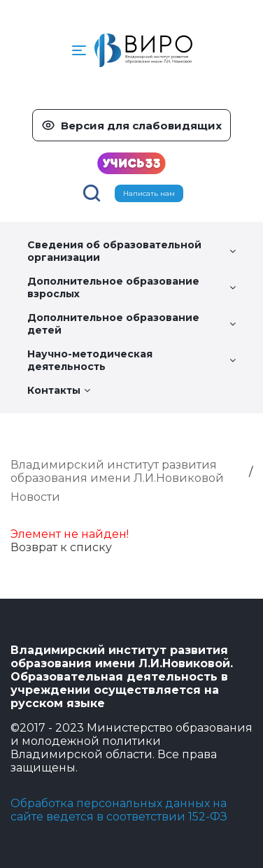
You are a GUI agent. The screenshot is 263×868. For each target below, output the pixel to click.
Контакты (59, 390)
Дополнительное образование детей (131, 324)
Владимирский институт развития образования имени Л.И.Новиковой (117, 471)
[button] (79, 50)
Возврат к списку (61, 547)
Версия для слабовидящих (141, 126)
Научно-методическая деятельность (131, 360)
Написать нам (149, 193)
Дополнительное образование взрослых (131, 287)
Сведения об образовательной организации (131, 251)
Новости (35, 497)
